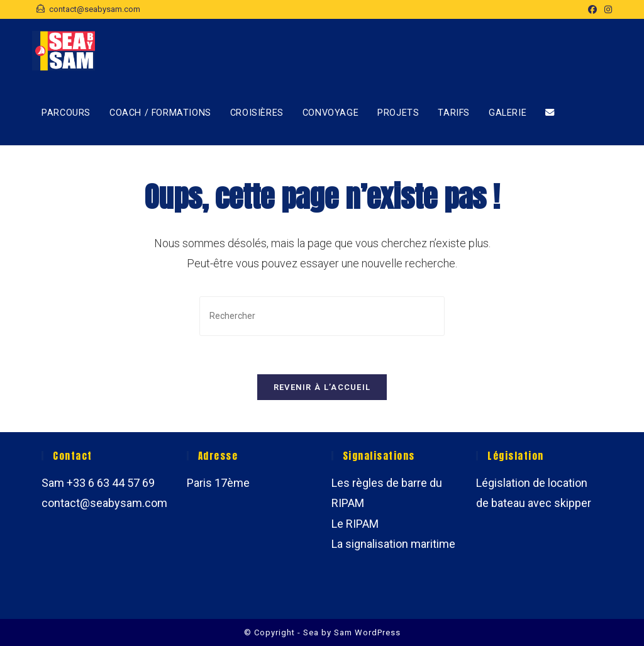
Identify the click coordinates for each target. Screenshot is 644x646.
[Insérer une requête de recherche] (322, 316)
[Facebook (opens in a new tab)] (592, 9)
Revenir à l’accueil (322, 387)
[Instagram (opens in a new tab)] (606, 9)
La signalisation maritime (393, 544)
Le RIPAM (355, 524)
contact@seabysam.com (104, 503)
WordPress (378, 632)
